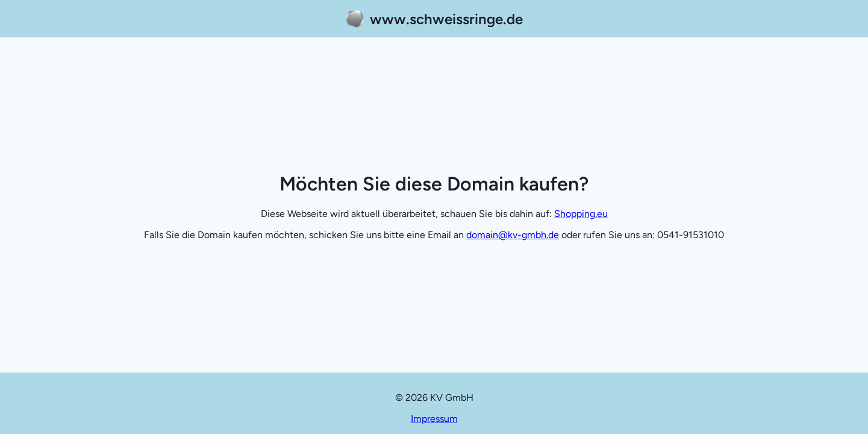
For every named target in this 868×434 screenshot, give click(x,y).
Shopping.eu (581, 214)
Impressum (434, 419)
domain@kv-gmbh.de (513, 235)
